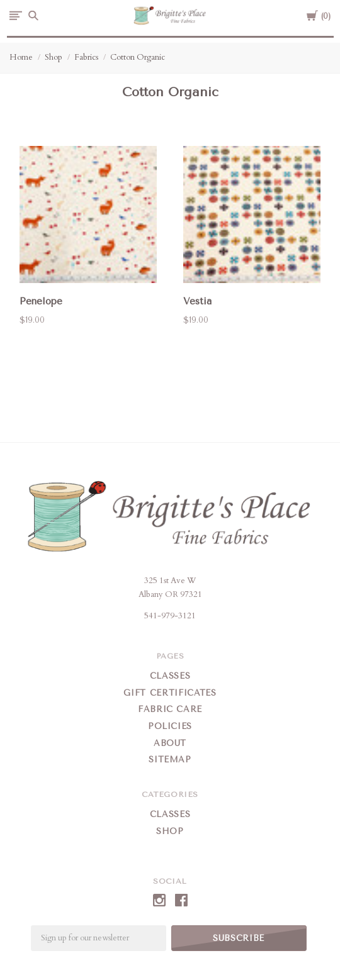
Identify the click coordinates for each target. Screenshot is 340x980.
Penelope (41, 301)
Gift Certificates (170, 693)
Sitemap (170, 760)
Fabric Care (170, 709)
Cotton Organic (138, 57)
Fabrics (86, 57)
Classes (170, 676)
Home (21, 57)
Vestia (197, 301)
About (170, 743)
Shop (54, 57)
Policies (170, 726)
